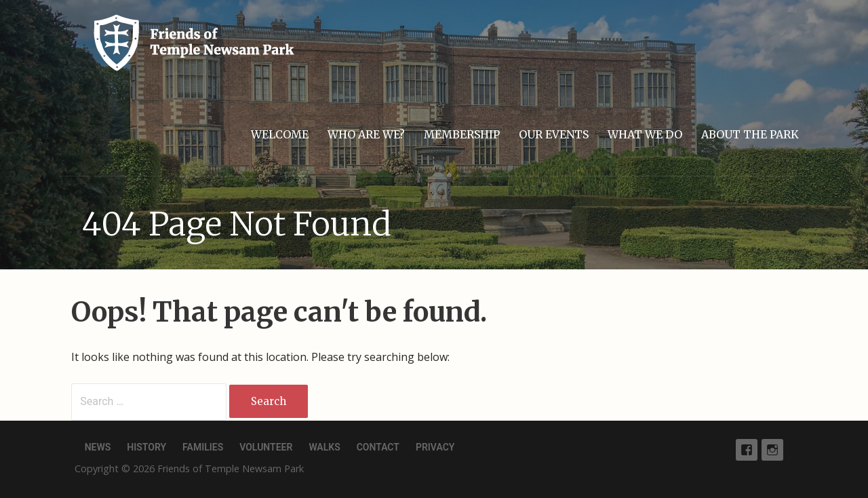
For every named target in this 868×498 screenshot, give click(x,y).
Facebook (747, 450)
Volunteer (266, 447)
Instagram (772, 450)
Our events (554, 134)
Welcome (280, 134)
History (146, 447)
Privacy (435, 447)
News (98, 447)
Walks (324, 447)
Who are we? (366, 134)
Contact (378, 447)
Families (203, 447)
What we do (645, 134)
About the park (750, 134)
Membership (462, 134)
